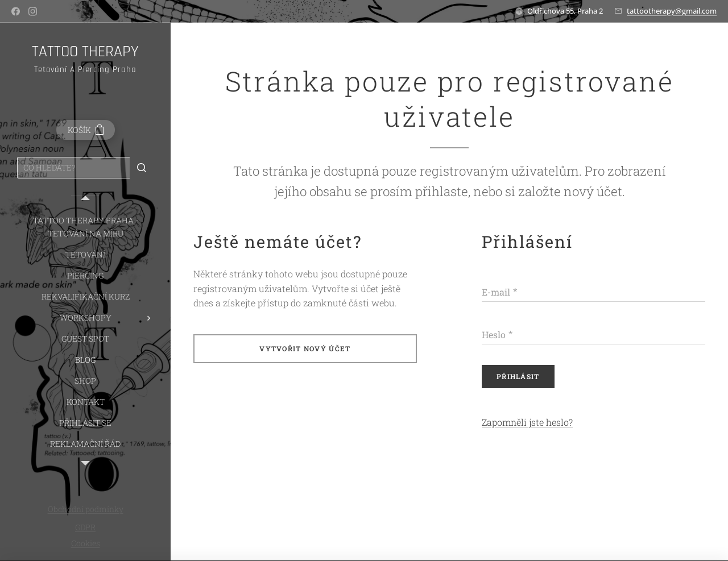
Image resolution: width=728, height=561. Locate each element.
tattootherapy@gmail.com (672, 11)
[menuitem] (85, 227)
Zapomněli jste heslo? (527, 422)
